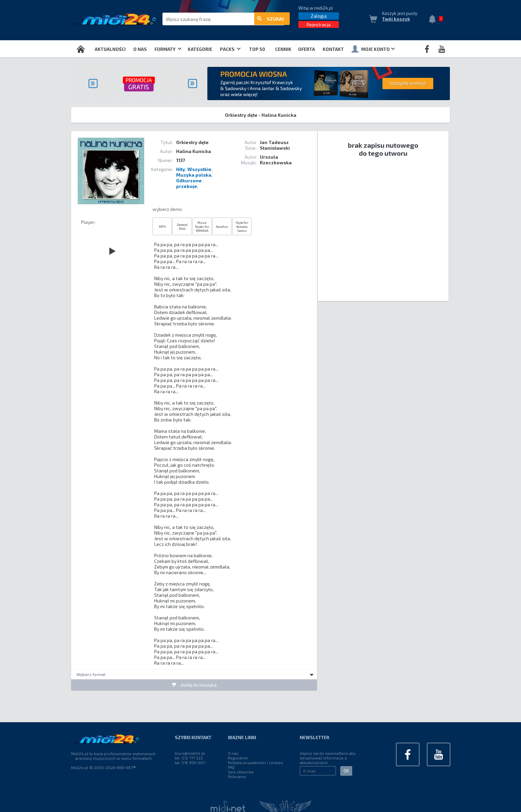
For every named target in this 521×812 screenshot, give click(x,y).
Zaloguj (319, 16)
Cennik (283, 49)
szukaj (270, 19)
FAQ (231, 767)
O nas (140, 49)
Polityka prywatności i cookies (256, 762)
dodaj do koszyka (194, 685)
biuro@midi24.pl (190, 753)
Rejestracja (319, 24)
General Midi (182, 227)
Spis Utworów (241, 772)
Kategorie (200, 49)
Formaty (168, 49)
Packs (230, 49)
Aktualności (110, 49)
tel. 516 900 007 (190, 762)
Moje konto (373, 49)
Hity (181, 169)
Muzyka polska (194, 175)
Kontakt (333, 49)
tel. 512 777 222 (189, 758)
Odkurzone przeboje (189, 183)
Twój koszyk (396, 19)
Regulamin (238, 758)
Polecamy (237, 776)
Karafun (222, 227)
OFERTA (307, 49)
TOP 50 (257, 49)
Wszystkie (199, 169)
